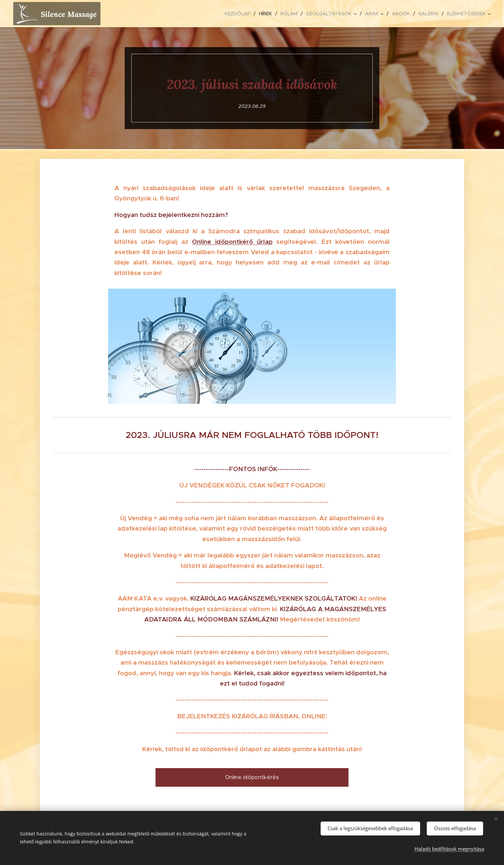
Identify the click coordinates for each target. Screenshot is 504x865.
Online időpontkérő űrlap (232, 242)
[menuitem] (239, 14)
